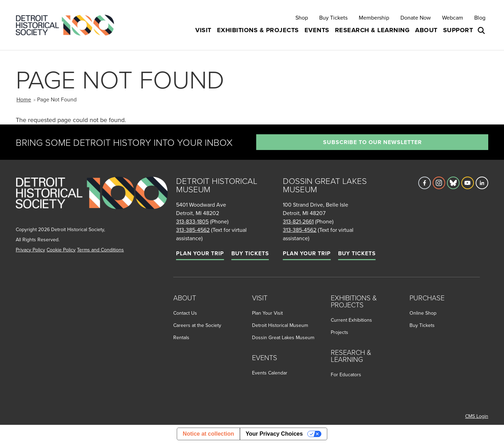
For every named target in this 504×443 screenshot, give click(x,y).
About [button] (426, 30)
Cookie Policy (61, 250)
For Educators (346, 374)
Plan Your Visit (267, 313)
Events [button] (317, 30)
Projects (339, 332)
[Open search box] (482, 30)
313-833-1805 (192, 221)
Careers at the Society (197, 325)
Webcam (453, 17)
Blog (480, 17)
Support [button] (458, 30)
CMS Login (477, 416)
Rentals (181, 337)
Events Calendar (270, 373)
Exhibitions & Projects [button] (258, 30)
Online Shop (423, 313)
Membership (374, 17)
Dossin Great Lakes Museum (283, 337)
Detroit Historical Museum (280, 325)
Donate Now (416, 17)
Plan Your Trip (200, 253)
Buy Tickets (333, 17)
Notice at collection (208, 434)
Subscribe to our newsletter (372, 142)
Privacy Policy (30, 250)
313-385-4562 (193, 230)
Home (24, 99)
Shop (302, 17)
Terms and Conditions (100, 250)
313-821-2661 (298, 221)
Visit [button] (203, 30)
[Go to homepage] (92, 201)
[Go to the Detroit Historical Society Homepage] (68, 25)
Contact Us (185, 313)
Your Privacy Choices (274, 434)
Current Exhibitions (351, 320)
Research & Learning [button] (372, 30)
